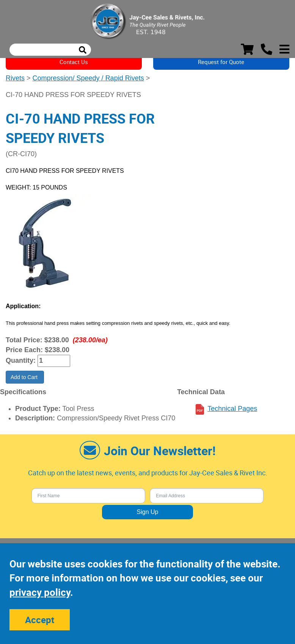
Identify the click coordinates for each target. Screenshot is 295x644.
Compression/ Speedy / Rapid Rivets (88, 78)
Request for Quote (221, 62)
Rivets (15, 78)
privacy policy (40, 592)
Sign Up (148, 512)
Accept (40, 620)
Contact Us (74, 62)
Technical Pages (232, 409)
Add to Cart (25, 377)
